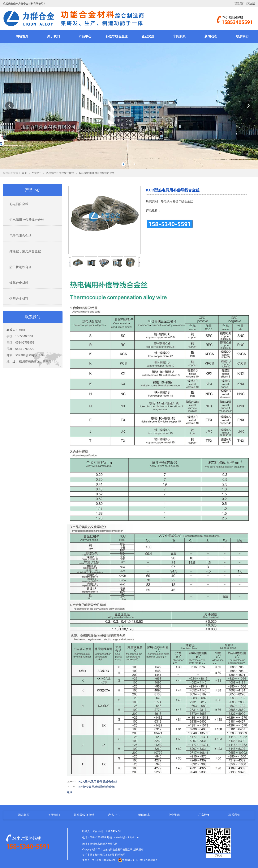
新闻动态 (211, 36)
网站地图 (120, 855)
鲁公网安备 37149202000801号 (138, 860)
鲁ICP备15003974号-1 (105, 860)
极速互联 (100, 855)
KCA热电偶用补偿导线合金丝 (98, 782)
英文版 (251, 4)
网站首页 (22, 36)
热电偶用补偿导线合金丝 (60, 173)
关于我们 (53, 36)
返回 (70, 792)
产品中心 (85, 36)
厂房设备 (204, 815)
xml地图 (110, 855)
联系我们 (240, 4)
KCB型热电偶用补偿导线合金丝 (97, 173)
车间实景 (179, 36)
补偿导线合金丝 (117, 36)
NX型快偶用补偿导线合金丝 (97, 787)
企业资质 (148, 36)
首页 (24, 173)
